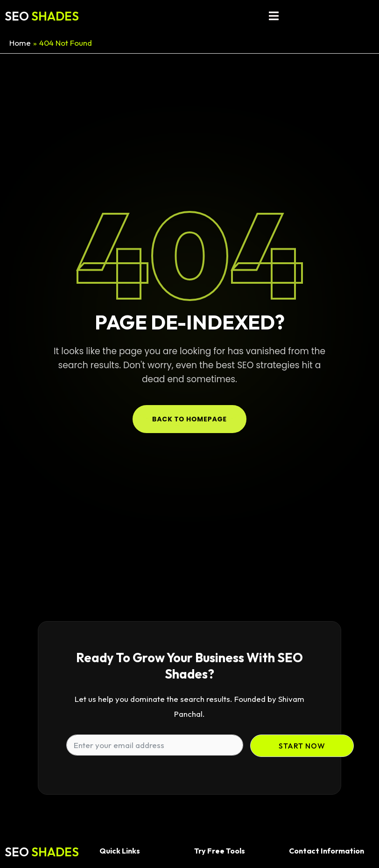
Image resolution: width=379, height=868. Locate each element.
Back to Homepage (189, 419)
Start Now (302, 746)
